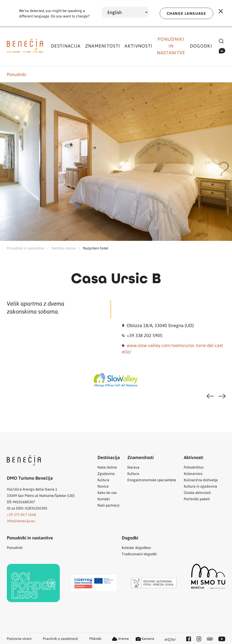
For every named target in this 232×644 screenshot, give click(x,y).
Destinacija (66, 46)
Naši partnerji (108, 505)
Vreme (120, 638)
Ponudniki (17, 74)
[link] (33, 583)
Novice (103, 486)
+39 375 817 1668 (21, 514)
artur (170, 640)
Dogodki (201, 46)
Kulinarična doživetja (201, 480)
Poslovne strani (19, 638)
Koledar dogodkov (136, 547)
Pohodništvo (194, 467)
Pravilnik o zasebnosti (60, 638)
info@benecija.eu (21, 521)
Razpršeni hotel (96, 248)
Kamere (145, 638)
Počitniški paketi (197, 499)
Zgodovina (106, 473)
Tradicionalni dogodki (139, 554)
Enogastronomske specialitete (152, 480)
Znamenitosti (103, 46)
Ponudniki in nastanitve (171, 46)
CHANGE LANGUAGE (186, 13)
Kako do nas (107, 492)
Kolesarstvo (193, 473)
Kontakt (104, 499)
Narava (133, 467)
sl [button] (222, 51)
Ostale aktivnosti (197, 492)
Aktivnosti (138, 46)
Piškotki (95, 638)
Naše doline (107, 467)
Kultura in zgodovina (200, 486)
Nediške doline (64, 248)
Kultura (103, 480)
